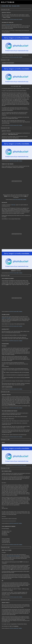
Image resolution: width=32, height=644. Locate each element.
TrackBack (21, 19)
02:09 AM (11, 545)
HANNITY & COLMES (6, 318)
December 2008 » (16, 6)
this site (8, 25)
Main (10, 6)
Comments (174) (16, 437)
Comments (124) (16, 326)
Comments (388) (16, 273)
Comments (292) (16, 57)
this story (13, 205)
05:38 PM (11, 341)
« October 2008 (5, 6)
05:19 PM (11, 389)
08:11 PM (15, 200)
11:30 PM (11, 19)
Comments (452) (20, 200)
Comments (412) (20, 466)
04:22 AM (11, 125)
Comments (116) (16, 19)
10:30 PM (11, 57)
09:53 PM (11, 523)
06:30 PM (11, 312)
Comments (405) (16, 312)
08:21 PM (11, 161)
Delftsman (8, 2)
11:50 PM (11, 628)
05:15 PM (11, 597)
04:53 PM (11, 408)
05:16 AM (15, 466)
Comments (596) (16, 161)
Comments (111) (16, 341)
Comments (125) (16, 408)
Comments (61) (16, 628)
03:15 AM (11, 437)
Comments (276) (16, 125)
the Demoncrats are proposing (13, 556)
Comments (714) (16, 389)
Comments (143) (16, 597)
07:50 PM (11, 273)
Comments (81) (16, 523)
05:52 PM (11, 326)
